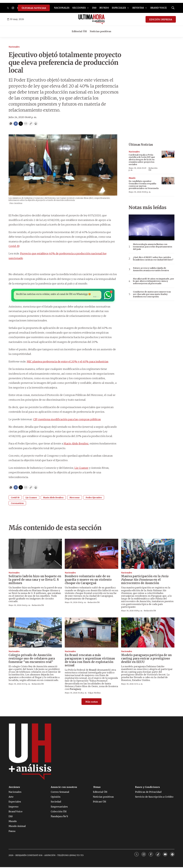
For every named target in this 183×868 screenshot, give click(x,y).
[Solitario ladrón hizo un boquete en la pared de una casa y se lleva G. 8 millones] (35, 555)
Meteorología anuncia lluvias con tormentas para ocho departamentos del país (153, 247)
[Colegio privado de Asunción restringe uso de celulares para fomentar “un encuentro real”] (35, 633)
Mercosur (75, 498)
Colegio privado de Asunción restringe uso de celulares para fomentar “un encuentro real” (32, 659)
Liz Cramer (81, 469)
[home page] (92, 19)
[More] (88, 8)
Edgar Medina (94, 694)
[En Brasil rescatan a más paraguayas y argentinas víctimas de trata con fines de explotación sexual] (91, 633)
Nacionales (14, 47)
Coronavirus (17, 504)
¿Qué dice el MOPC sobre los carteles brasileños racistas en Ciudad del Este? (153, 259)
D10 (94, 8)
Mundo (132, 178)
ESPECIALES (119, 8)
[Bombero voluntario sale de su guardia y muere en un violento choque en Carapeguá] (91, 555)
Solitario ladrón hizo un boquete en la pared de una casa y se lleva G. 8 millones (35, 580)
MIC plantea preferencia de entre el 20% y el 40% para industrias (68, 362)
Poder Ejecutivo (94, 498)
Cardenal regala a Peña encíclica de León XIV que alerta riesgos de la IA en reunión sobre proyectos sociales (142, 160)
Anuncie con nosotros (64, 788)
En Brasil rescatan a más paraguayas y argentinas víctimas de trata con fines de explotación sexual (90, 661)
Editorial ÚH (79, 31)
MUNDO (104, 8)
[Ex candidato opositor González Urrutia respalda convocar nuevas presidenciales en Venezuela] (168, 181)
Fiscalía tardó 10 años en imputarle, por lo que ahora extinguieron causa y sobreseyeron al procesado (153, 281)
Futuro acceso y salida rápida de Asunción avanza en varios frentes (151, 269)
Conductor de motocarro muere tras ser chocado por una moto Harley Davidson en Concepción (152, 294)
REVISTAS (138, 8)
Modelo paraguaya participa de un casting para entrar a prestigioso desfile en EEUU (146, 659)
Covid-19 (14, 246)
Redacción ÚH (153, 169)
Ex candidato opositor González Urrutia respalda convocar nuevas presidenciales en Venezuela (144, 185)
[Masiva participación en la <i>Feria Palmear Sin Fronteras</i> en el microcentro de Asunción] (148, 555)
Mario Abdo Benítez (76, 444)
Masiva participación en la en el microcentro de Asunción (145, 580)
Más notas (91, 703)
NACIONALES (62, 8)
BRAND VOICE (159, 8)
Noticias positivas (100, 31)
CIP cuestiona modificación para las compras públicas (67, 420)
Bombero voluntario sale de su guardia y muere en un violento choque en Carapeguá (88, 580)
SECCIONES (79, 8)
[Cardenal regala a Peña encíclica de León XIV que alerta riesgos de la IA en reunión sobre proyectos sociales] (168, 154)
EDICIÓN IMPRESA (161, 19)
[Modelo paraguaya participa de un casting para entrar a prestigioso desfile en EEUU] (148, 633)
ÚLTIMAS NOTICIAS (34, 8)
